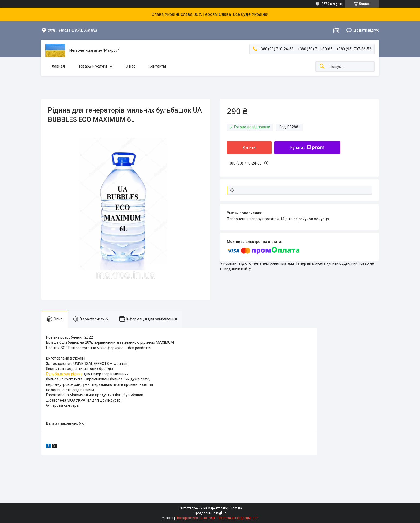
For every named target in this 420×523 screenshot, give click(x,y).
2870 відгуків (332, 4)
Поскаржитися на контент (195, 518)
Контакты (157, 66)
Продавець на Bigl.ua (210, 513)
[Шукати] (322, 67)
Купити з (307, 148)
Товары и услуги (93, 66)
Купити (249, 148)
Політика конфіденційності (238, 518)
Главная (58, 66)
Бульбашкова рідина (64, 374)
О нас (130, 66)
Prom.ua (236, 508)
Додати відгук (366, 30)
